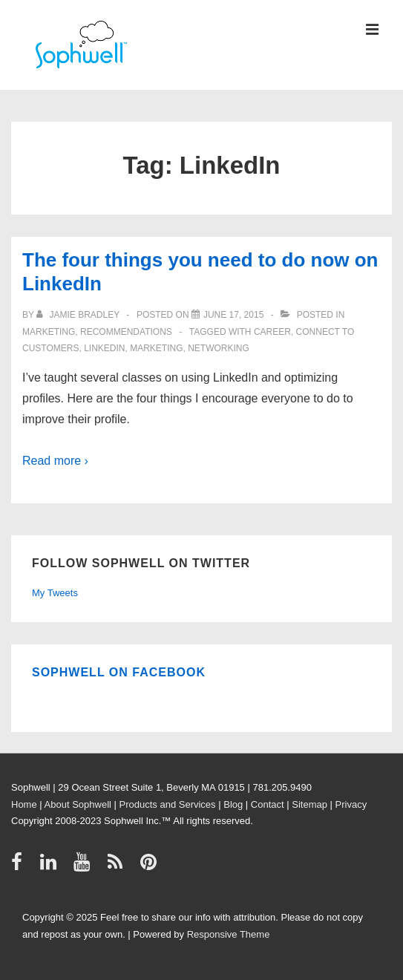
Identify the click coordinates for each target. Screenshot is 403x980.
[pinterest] (150, 867)
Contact (268, 804)
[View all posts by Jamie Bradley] (79, 315)
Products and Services (168, 804)
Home (24, 804)
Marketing (49, 332)
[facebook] (20, 867)
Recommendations (126, 332)
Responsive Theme (229, 934)
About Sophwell (78, 804)
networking (219, 348)
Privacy (351, 804)
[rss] (118, 867)
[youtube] (85, 867)
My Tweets (55, 593)
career (272, 332)
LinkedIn (104, 348)
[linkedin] (52, 867)
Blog (233, 804)
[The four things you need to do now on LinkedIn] (233, 315)
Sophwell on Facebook (119, 672)
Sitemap (309, 804)
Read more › (55, 461)
